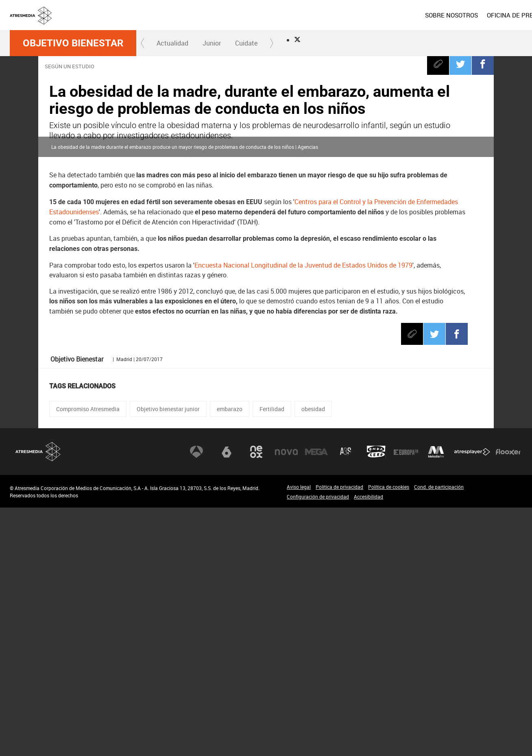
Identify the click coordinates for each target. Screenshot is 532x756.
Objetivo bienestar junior (168, 657)
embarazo (230, 657)
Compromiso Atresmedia (88, 657)
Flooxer (508, 700)
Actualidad (172, 43)
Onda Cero (376, 700)
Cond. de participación (439, 735)
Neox (256, 700)
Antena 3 (196, 700)
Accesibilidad (368, 745)
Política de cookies (389, 735)
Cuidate (246, 43)
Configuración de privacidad (318, 745)
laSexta (227, 700)
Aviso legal (299, 735)
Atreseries (346, 700)
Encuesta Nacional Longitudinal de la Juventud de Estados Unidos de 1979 (303, 514)
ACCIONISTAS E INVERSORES (481, 15)
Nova (286, 700)
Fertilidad (272, 657)
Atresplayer (472, 700)
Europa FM (406, 700)
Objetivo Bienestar (73, 43)
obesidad (313, 657)
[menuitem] (336, 15)
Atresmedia (38, 700)
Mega (316, 700)
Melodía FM (436, 700)
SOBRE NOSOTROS (336, 15)
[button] (143, 43)
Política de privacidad (339, 735)
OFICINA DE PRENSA (401, 15)
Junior (212, 43)
